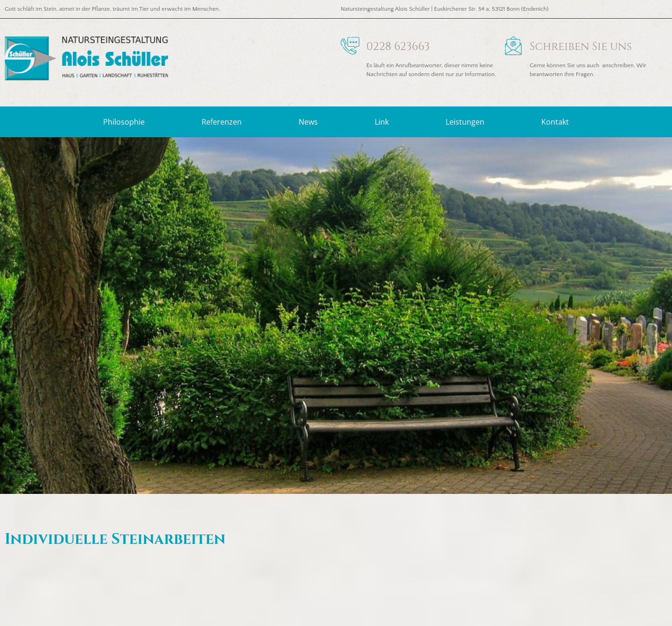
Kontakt (555, 122)
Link (382, 122)
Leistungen (465, 122)
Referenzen (222, 122)
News (308, 122)
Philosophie (124, 122)
